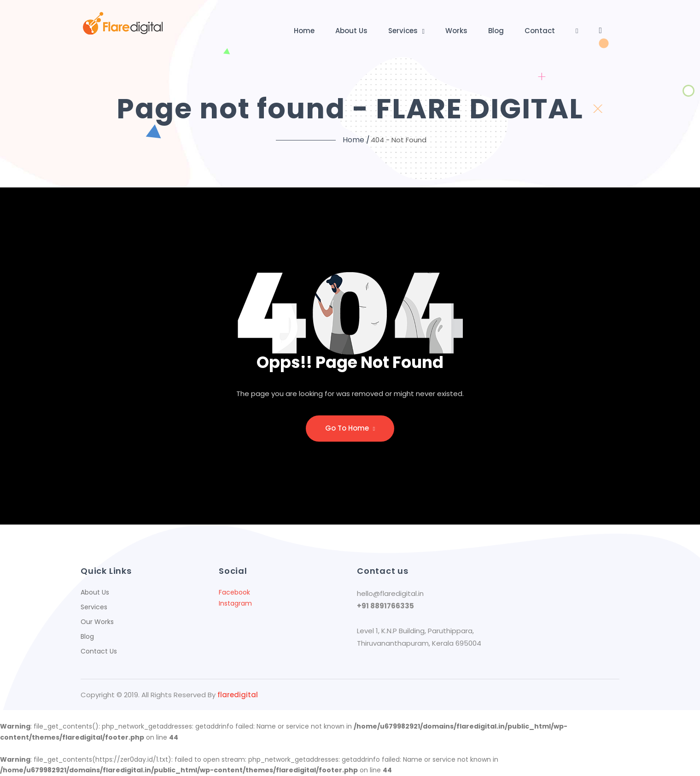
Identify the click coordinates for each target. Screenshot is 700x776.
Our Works (97, 622)
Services (403, 31)
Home (304, 31)
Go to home (350, 428)
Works (456, 31)
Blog (496, 31)
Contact (540, 31)
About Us (351, 31)
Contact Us (99, 651)
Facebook (234, 592)
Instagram (235, 603)
